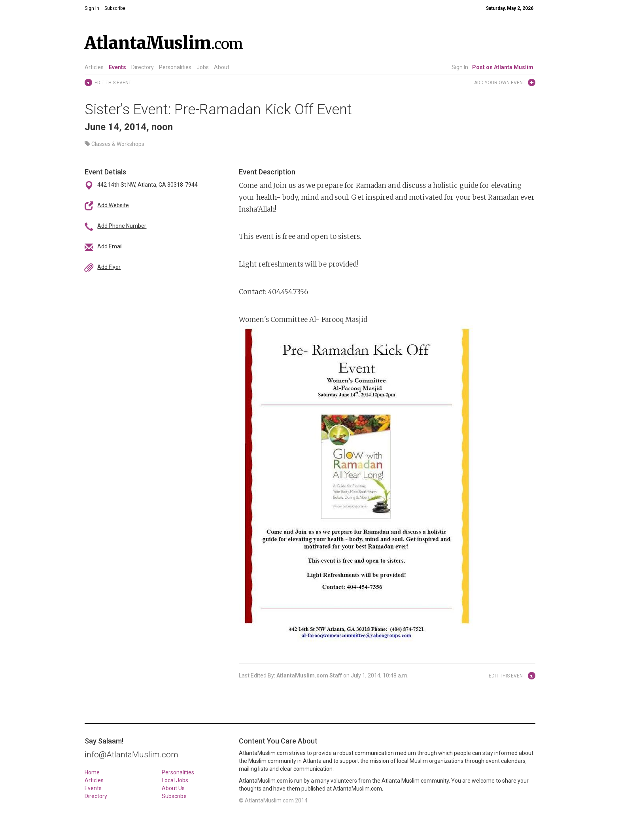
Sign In (460, 67)
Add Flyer (109, 267)
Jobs (203, 67)
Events (117, 67)
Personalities (175, 67)
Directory (143, 67)
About (222, 67)
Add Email (110, 246)
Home (92, 772)
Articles (94, 67)
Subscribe (174, 796)
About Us (173, 788)
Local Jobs (175, 780)
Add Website (113, 205)
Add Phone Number (122, 226)
